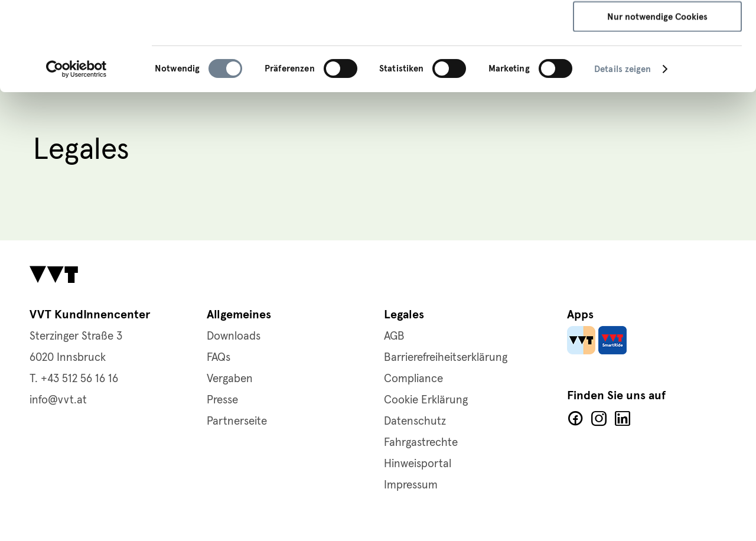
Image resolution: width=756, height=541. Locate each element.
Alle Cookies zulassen (658, 30)
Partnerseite (237, 421)
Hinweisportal (418, 464)
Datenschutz (415, 421)
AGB (394, 336)
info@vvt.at (58, 400)
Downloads (234, 336)
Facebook (575, 419)
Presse (222, 400)
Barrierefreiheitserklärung (446, 358)
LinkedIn (623, 419)
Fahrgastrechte (421, 443)
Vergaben (230, 379)
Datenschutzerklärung (329, 57)
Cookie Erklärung (426, 400)
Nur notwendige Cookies (657, 100)
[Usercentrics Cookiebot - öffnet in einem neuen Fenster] (76, 152)
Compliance (413, 379)
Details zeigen (623, 152)
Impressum (495, 57)
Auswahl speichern (658, 65)
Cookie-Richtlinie (424, 57)
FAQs (219, 358)
